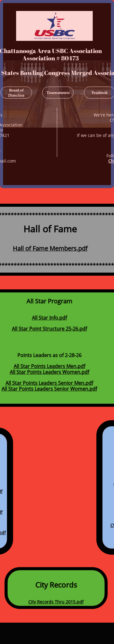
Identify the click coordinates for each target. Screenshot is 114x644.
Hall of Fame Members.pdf (50, 248)
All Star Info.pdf (49, 318)
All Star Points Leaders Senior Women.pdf (49, 389)
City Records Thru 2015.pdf (56, 601)
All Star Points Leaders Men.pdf (49, 366)
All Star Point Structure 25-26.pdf (49, 329)
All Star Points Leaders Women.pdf (49, 372)
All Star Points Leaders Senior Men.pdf (49, 383)
